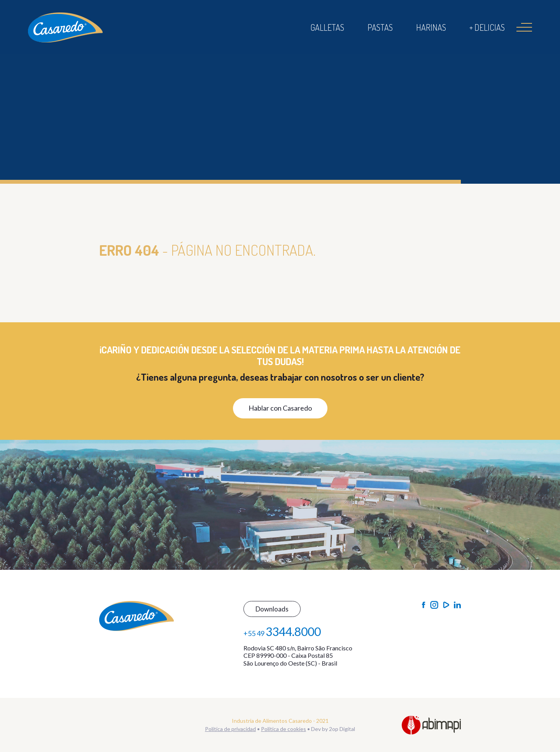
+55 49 (282, 631)
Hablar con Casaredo (280, 408)
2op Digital (342, 729)
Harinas (431, 27)
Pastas (380, 27)
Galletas (327, 27)
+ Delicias (487, 27)
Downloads (272, 609)
